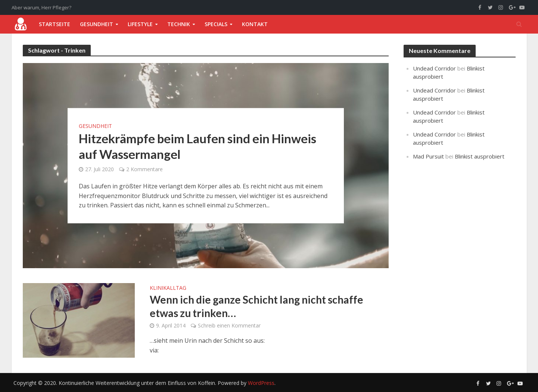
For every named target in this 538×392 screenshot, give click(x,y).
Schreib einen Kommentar (229, 325)
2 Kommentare (144, 169)
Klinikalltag (168, 288)
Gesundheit (97, 24)
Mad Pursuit (428, 156)
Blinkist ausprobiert (480, 156)
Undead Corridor (434, 68)
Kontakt (255, 24)
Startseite (55, 24)
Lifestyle (140, 24)
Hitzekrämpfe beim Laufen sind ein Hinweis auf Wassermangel (198, 146)
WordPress (261, 383)
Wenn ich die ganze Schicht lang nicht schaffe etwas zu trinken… (256, 306)
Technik (179, 24)
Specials (216, 24)
